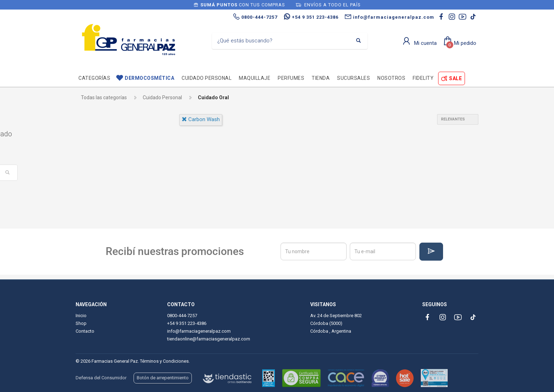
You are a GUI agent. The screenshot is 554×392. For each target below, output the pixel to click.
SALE (455, 78)
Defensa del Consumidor (101, 378)
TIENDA (321, 78)
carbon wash (201, 119)
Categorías (94, 78)
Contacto (85, 331)
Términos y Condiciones (164, 361)
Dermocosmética (149, 78)
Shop (81, 323)
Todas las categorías (104, 97)
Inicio (81, 316)
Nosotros (391, 78)
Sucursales (353, 78)
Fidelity (423, 78)
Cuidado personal (207, 78)
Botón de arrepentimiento (163, 378)
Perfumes (291, 78)
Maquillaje (255, 78)
